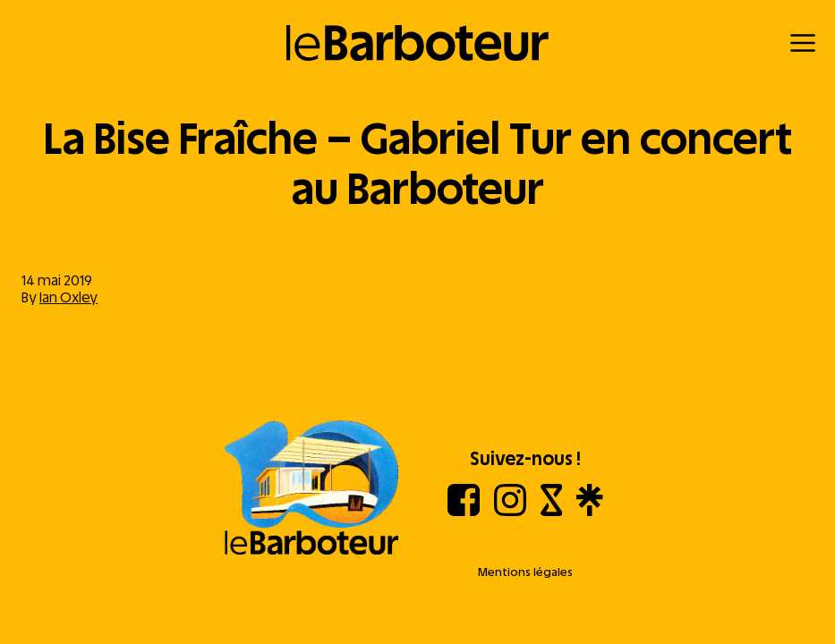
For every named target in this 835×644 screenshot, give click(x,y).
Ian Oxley (68, 297)
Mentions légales (525, 572)
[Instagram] (510, 511)
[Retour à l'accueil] (417, 43)
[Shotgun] (552, 511)
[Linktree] (589, 511)
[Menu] (803, 43)
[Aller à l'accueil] (311, 489)
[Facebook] (464, 511)
